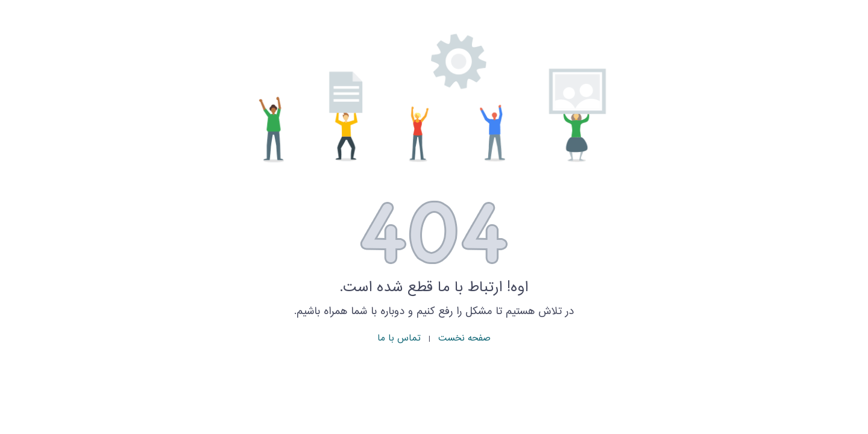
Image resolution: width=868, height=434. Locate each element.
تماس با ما (399, 338)
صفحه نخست (464, 338)
